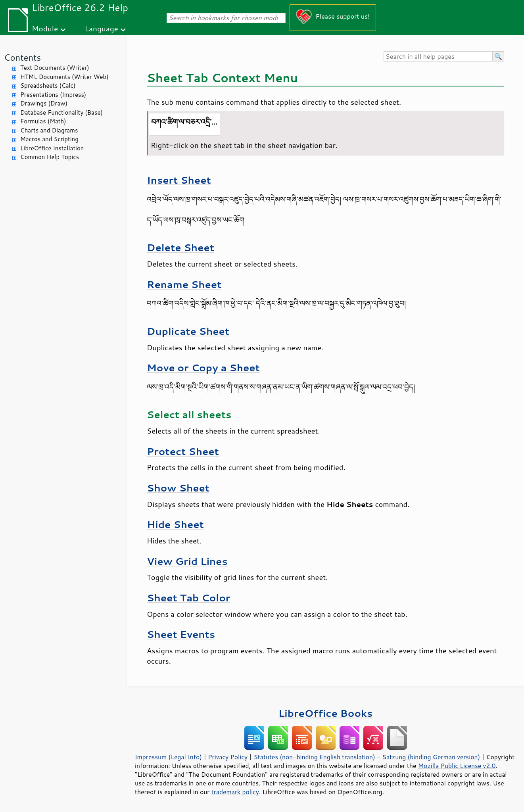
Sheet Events (181, 634)
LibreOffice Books (326, 713)
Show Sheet (178, 488)
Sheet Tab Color (188, 598)
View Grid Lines (187, 561)
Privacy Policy (228, 757)
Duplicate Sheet (188, 331)
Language (102, 28)
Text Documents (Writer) (55, 68)
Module (45, 28)
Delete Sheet (180, 247)
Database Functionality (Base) (61, 112)
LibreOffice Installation (52, 148)
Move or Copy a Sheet (203, 368)
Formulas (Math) (43, 121)
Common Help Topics (50, 157)
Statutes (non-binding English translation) (314, 757)
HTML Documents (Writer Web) (64, 77)
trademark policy (235, 792)
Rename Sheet (184, 284)
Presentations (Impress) (53, 95)
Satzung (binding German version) (431, 757)
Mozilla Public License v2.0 (457, 766)
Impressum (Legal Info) (168, 757)
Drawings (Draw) (44, 103)
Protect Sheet (183, 451)
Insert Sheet (179, 180)
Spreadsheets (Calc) (48, 85)
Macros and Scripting (49, 139)
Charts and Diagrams (49, 130)
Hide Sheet (175, 524)
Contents (22, 57)
